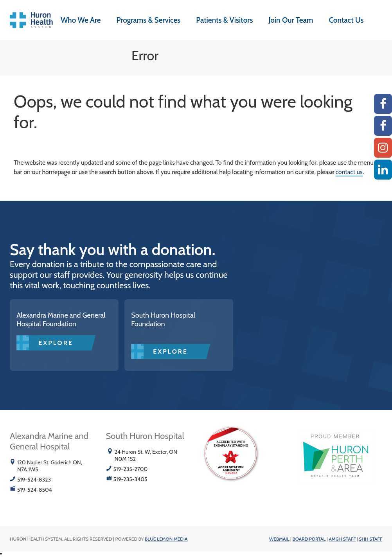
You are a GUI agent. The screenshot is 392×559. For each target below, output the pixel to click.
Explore (56, 343)
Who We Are (81, 20)
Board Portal (309, 539)
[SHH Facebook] (383, 126)
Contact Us (346, 20)
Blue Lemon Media (166, 539)
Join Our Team (291, 20)
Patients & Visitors (224, 20)
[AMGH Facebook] (383, 104)
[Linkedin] (383, 170)
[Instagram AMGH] (383, 148)
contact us (349, 172)
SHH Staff (371, 539)
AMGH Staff (342, 539)
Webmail (279, 539)
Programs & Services (148, 20)
